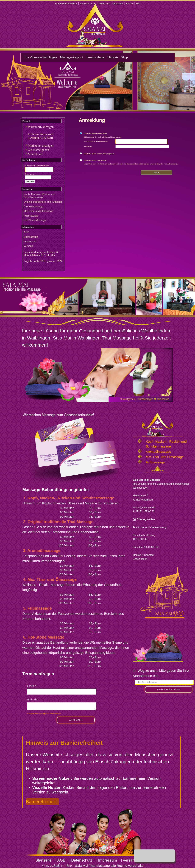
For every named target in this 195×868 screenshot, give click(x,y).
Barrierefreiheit (41, 802)
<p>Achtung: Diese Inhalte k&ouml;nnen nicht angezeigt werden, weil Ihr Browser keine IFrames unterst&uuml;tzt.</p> (62, 707)
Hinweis (113, 57)
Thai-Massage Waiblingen (40, 57)
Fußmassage (31, 216)
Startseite (84, 4)
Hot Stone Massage (35, 220)
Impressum (118, 4)
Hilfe (138, 4)
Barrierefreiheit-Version (66, 4)
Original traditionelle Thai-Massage (43, 202)
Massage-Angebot (72, 57)
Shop (124, 57)
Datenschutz (104, 4)
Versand (130, 4)
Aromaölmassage (34, 207)
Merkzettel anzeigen (41, 146)
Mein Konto (35, 154)
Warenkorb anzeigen (41, 127)
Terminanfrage (95, 57)
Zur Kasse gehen (38, 150)
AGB (93, 4)
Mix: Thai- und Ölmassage (38, 211)
